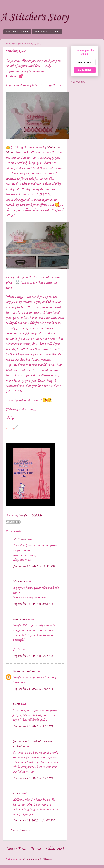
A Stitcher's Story (34, 17)
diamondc (19, 619)
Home (36, 849)
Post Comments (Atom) (37, 859)
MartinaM (20, 539)
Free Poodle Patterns (17, 31)
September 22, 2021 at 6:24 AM (33, 656)
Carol (16, 704)
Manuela (19, 582)
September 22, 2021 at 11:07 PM (34, 821)
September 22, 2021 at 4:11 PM (33, 778)
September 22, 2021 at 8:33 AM (33, 689)
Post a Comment (20, 831)
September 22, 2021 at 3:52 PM (33, 726)
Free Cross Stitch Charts (47, 31)
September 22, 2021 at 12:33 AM (34, 566)
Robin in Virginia (24, 671)
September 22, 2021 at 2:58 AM (33, 604)
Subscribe (85, 70)
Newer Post (15, 849)
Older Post (55, 849)
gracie (17, 793)
